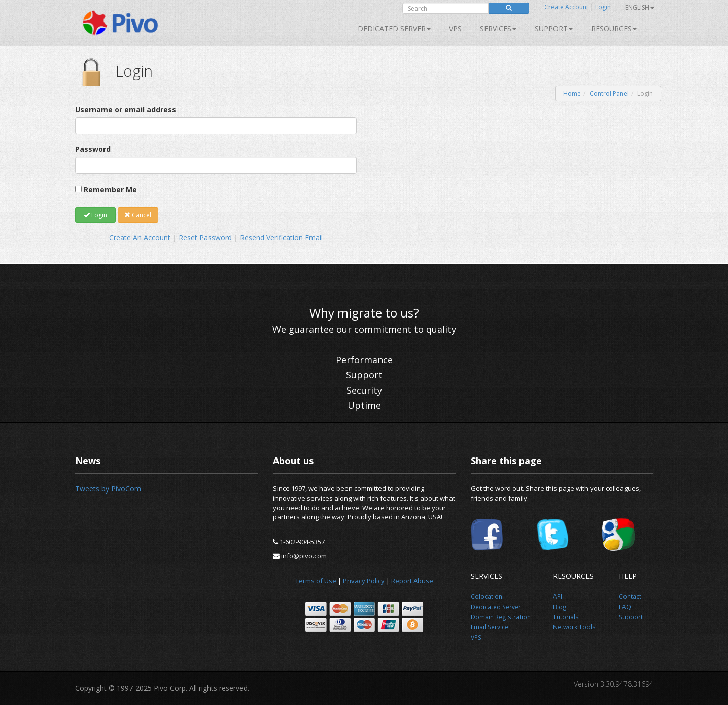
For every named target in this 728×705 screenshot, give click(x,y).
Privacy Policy (364, 581)
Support (554, 29)
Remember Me (110, 189)
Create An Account (140, 238)
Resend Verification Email (281, 238)
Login (603, 7)
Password (93, 149)
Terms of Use (316, 581)
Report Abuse (412, 581)
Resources (614, 29)
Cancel (138, 215)
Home (572, 94)
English (640, 7)
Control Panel (609, 94)
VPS (455, 29)
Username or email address (126, 109)
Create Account (566, 7)
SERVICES (498, 29)
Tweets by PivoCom (108, 489)
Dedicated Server (394, 29)
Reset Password (205, 238)
